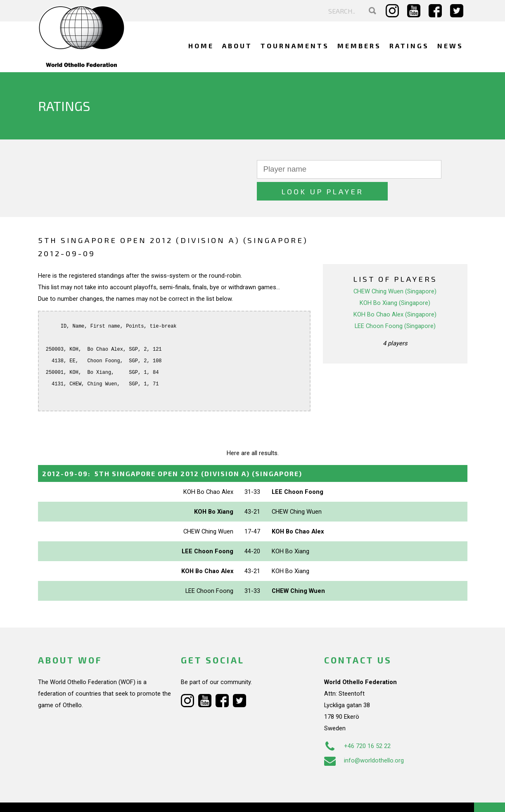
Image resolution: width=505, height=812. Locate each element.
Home (201, 46)
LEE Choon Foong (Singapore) (395, 304)
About (237, 46)
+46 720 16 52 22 (357, 724)
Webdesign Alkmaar (73, 797)
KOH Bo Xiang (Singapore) (395, 281)
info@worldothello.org (364, 739)
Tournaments (295, 46)
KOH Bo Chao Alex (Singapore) (395, 293)
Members (359, 46)
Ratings (409, 46)
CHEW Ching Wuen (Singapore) (395, 269)
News (450, 46)
